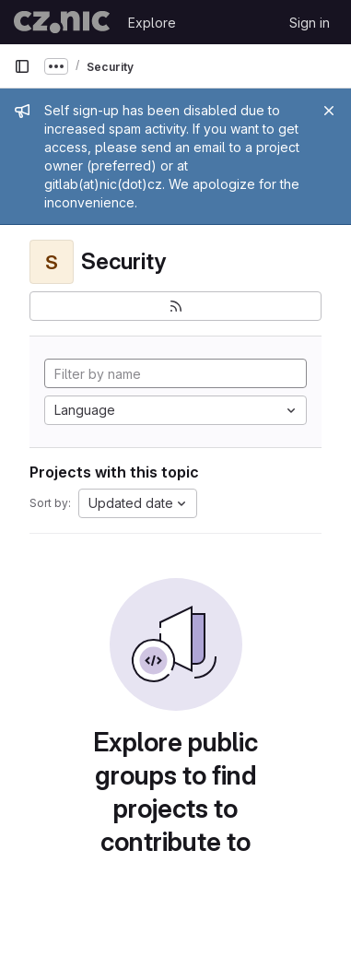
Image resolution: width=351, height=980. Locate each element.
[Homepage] (62, 22)
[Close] (329, 111)
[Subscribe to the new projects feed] (175, 306)
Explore (152, 23)
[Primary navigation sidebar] (22, 66)
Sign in (310, 23)
